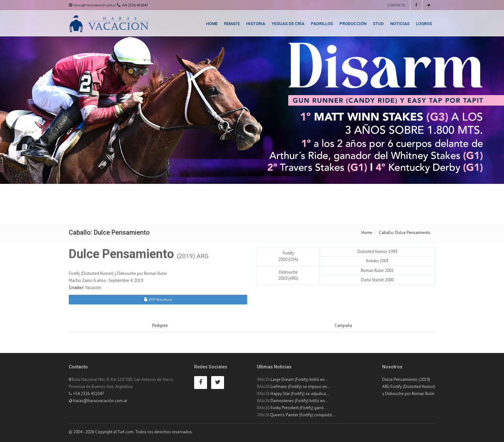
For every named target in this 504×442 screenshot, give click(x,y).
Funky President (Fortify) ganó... (299, 408)
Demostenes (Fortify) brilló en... (299, 401)
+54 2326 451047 (89, 394)
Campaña (343, 325)
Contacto (396, 5)
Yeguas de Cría (288, 24)
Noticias (400, 24)
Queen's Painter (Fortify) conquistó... (303, 415)
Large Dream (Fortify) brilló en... (299, 379)
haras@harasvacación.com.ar (92, 5)
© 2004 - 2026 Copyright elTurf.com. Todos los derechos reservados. (131, 432)
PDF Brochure (158, 299)
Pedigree (160, 325)
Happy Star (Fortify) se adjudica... (300, 394)
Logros (424, 24)
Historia (256, 24)
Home (212, 24)
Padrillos (322, 24)
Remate (232, 24)
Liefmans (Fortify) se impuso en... (301, 387)
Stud (378, 24)
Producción (353, 24)
